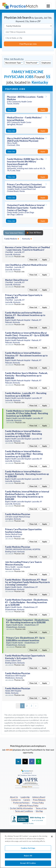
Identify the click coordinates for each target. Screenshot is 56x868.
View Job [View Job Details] (11, 110)
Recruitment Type (13, 63)
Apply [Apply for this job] (43, 110)
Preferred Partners (21, 803)
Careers (27, 800)
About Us (14, 797)
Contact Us (16, 800)
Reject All (28, 857)
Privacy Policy (38, 803)
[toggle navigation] (48, 6)
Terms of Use (41, 808)
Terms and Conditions (24, 811)
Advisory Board (39, 797)
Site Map (39, 811)
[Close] (52, 838)
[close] (12, 239)
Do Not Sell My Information (21, 808)
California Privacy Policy (28, 806)
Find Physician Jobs (28, 44)
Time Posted (31, 63)
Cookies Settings (28, 850)
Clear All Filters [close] (34, 233)
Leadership (25, 797)
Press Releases (39, 800)
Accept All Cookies (28, 864)
